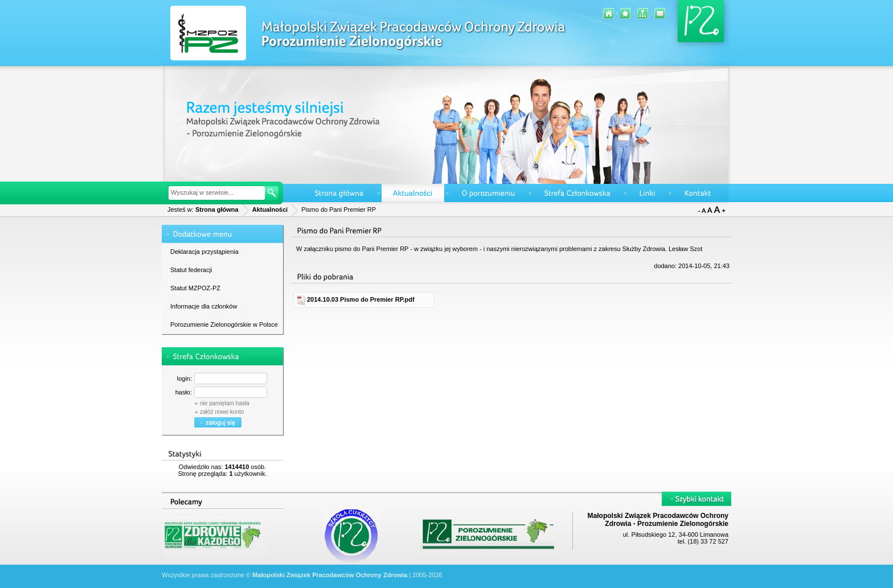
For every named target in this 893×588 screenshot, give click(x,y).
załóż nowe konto (222, 412)
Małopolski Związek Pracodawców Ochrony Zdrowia (330, 575)
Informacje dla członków (204, 306)
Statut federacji (191, 270)
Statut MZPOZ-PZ (195, 288)
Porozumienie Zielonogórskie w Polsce (224, 324)
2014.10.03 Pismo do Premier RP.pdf (355, 299)
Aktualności (270, 209)
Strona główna (217, 209)
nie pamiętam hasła (225, 403)
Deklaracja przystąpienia (204, 252)
